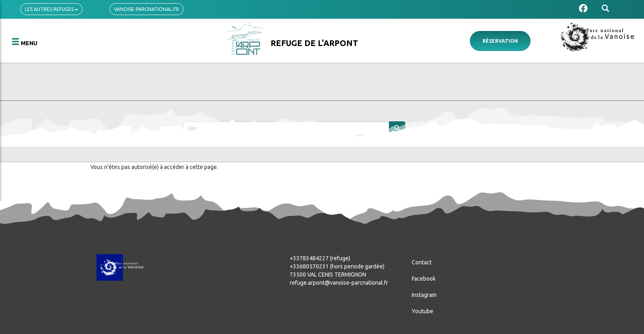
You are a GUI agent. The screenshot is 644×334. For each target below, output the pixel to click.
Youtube (422, 311)
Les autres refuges (51, 9)
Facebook (424, 279)
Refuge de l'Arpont (314, 43)
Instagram (424, 295)
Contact (422, 262)
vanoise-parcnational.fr (146, 9)
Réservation (500, 41)
